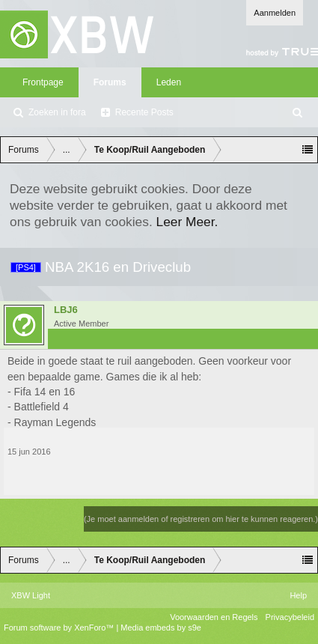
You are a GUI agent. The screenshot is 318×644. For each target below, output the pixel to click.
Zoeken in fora (57, 112)
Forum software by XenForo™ (60, 628)
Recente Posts (144, 112)
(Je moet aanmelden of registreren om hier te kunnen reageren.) (201, 519)
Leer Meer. (187, 222)
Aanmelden (275, 13)
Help (298, 595)
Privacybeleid (290, 617)
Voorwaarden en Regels (214, 617)
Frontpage (43, 82)
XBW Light (31, 595)
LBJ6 (66, 310)
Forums (110, 82)
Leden (169, 82)
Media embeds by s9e (161, 628)
